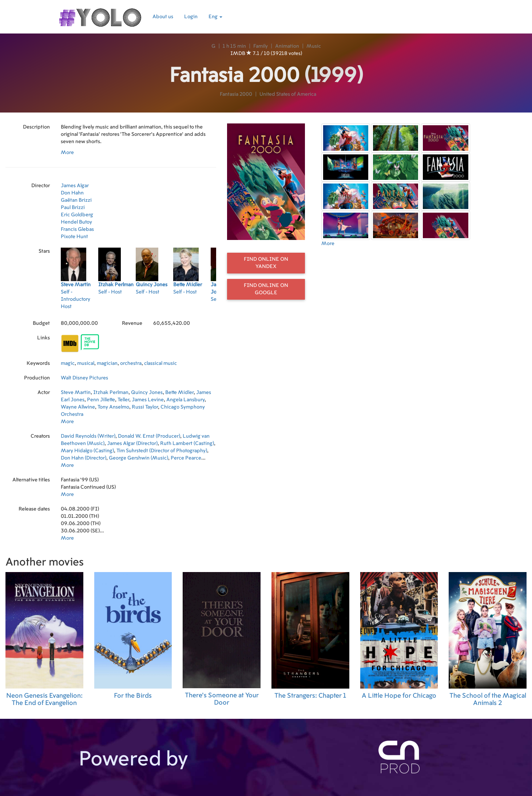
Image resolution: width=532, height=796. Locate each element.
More (67, 153)
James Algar (75, 186)
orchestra (131, 363)
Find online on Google (266, 289)
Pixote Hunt (74, 237)
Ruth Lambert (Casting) (187, 444)
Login (191, 17)
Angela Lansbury (185, 400)
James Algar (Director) (132, 444)
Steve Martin (76, 393)
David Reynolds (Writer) (88, 436)
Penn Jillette (101, 400)
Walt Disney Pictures (84, 378)
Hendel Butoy (76, 222)
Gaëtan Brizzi (76, 200)
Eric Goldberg (77, 215)
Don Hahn (72, 193)
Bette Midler (179, 393)
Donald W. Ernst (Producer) (149, 436)
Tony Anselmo (113, 407)
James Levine (148, 400)
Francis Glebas (77, 229)
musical (86, 363)
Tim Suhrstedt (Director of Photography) (162, 451)
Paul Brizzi (73, 208)
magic (68, 363)
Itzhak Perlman (111, 393)
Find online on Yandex (266, 263)
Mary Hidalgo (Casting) (87, 451)
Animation (287, 46)
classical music (160, 363)
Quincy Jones (147, 393)
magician (107, 363)
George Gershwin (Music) (138, 458)
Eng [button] (215, 17)
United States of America (288, 94)
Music (314, 46)
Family (261, 46)
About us (163, 17)
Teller (123, 400)
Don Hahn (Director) (84, 458)
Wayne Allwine (78, 407)
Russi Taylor (145, 407)
